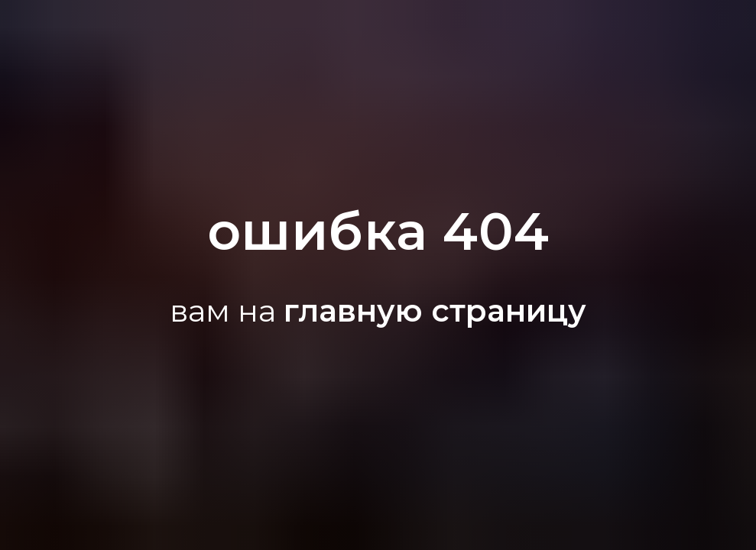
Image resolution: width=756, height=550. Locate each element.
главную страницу (435, 311)
